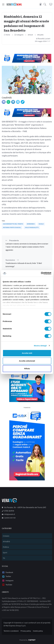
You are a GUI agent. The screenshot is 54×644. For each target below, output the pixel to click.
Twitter (6, 577)
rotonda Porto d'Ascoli (12, 228)
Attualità (40, 35)
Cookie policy (38, 631)
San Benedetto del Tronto (13, 224)
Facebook (7, 572)
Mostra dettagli (40, 346)
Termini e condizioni (11, 631)
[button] (46, 4)
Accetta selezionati (27, 361)
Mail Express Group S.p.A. (16, 626)
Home (7, 35)
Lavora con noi (9, 518)
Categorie (19, 35)
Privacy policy (26, 631)
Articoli (30, 35)
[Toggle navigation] (3, 4)
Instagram (8, 581)
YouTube (7, 585)
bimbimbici (31, 224)
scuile (41, 224)
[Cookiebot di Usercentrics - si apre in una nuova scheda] (41, 273)
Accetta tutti (27, 353)
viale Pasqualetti (32, 228)
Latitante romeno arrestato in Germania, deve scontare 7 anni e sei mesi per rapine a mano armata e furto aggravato (27, 247)
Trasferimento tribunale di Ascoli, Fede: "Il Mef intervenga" (24, 265)
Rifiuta (27, 369)
